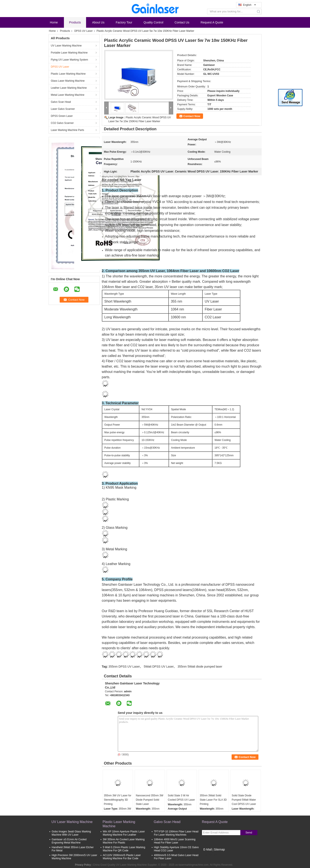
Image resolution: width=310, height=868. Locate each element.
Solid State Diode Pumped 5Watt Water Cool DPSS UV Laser (244, 800)
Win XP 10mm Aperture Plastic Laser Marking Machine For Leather (124, 833)
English (249, 5)
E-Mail (208, 849)
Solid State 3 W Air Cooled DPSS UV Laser (181, 798)
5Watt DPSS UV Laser (159, 667)
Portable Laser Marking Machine (69, 53)
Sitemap (219, 849)
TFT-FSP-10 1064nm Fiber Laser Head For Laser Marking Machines (176, 833)
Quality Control (154, 22)
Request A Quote (212, 22)
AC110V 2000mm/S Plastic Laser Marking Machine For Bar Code (122, 857)
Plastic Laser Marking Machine (68, 74)
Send (249, 832)
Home (54, 22)
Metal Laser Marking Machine (68, 95)
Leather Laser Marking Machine (69, 88)
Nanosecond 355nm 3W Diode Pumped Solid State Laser (150, 800)
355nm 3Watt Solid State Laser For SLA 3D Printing (213, 800)
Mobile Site (210, 855)
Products (75, 22)
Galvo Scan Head (61, 102)
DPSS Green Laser (62, 116)
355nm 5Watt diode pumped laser (200, 667)
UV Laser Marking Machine (66, 46)
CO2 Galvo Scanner (62, 123)
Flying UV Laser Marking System (70, 60)
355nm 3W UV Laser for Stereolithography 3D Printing (118, 800)
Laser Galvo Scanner (63, 109)
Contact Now (192, 116)
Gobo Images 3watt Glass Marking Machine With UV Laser (71, 833)
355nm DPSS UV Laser (124, 667)
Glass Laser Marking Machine (68, 81)
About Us (98, 22)
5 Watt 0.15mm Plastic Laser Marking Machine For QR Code (124, 849)
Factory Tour (124, 22)
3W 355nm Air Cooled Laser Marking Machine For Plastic (124, 841)
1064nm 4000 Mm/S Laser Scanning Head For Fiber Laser (175, 841)
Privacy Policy (83, 865)
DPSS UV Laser (84, 31)
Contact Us (182, 22)
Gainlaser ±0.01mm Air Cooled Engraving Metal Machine (69, 841)
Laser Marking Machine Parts (68, 130)
